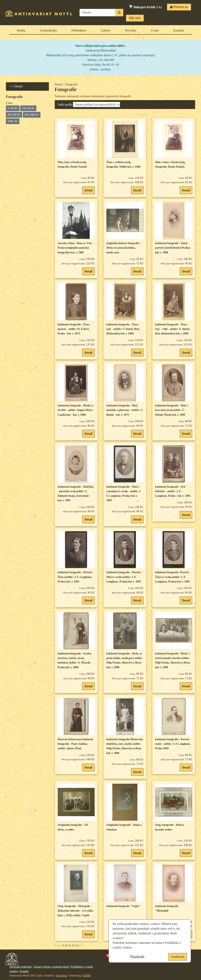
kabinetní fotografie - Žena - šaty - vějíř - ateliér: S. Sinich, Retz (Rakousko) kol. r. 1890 (173, 329)
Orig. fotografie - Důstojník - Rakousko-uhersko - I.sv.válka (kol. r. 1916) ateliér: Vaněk (75, 911)
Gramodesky (48, 30)
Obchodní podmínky (21, 967)
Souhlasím (178, 957)
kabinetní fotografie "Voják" (123, 906)
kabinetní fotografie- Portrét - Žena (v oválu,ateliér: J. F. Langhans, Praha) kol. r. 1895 (173, 577)
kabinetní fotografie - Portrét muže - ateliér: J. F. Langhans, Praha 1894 (173, 744)
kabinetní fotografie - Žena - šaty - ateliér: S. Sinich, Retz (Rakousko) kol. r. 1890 (123, 329)
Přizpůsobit (137, 956)
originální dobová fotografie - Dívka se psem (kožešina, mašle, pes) (124, 248)
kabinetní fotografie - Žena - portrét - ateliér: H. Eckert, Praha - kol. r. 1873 (74, 329)
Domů (58, 84)
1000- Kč (13, 121)
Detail (88, 190)
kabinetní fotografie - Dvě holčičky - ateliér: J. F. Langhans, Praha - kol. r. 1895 (173, 491)
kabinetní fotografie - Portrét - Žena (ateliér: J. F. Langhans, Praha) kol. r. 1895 (76, 577)
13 (77, 945)
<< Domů (16, 86)
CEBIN (87, 976)
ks (145, 7)
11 (69, 945)
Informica (62, 976)
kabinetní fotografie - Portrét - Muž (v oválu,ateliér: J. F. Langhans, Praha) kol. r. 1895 (124, 577)
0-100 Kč (13, 108)
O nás (155, 30)
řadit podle (65, 105)
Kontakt (179, 30)
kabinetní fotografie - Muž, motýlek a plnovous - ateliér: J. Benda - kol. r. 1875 (124, 410)
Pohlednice (79, 30)
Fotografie (66, 89)
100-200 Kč (28, 108)
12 (73, 945)
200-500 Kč (14, 115)
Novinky (131, 30)
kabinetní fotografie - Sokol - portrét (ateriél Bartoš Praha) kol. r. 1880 (173, 248)
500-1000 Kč (32, 115)
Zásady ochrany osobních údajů (51, 967)
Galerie (106, 30)
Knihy (21, 30)
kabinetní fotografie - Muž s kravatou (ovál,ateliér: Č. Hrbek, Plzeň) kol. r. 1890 (172, 410)
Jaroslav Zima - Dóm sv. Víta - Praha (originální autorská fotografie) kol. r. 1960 (76, 248)
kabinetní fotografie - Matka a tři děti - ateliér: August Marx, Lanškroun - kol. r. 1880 (75, 410)
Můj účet (135, 18)
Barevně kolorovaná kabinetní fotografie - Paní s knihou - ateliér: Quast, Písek (75, 744)
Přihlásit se (179, 7)
